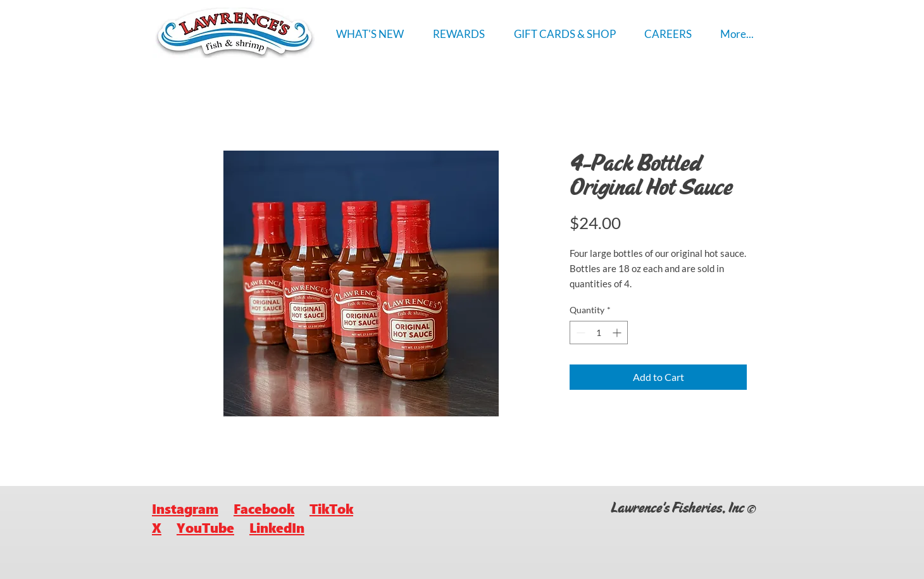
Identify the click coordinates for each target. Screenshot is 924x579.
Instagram (185, 508)
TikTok (331, 508)
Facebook (264, 508)
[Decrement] (579, 333)
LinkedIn (277, 527)
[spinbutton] (599, 333)
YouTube (205, 527)
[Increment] (618, 333)
